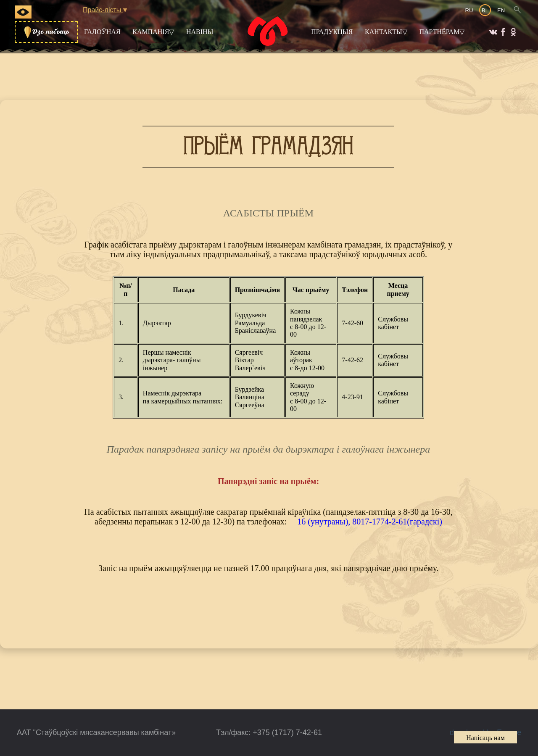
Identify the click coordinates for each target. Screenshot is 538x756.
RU (469, 10)
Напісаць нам (485, 738)
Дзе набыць (46, 32)
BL (485, 10)
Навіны (200, 32)
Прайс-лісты (105, 10)
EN (501, 10)
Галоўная (102, 32)
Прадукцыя (332, 32)
